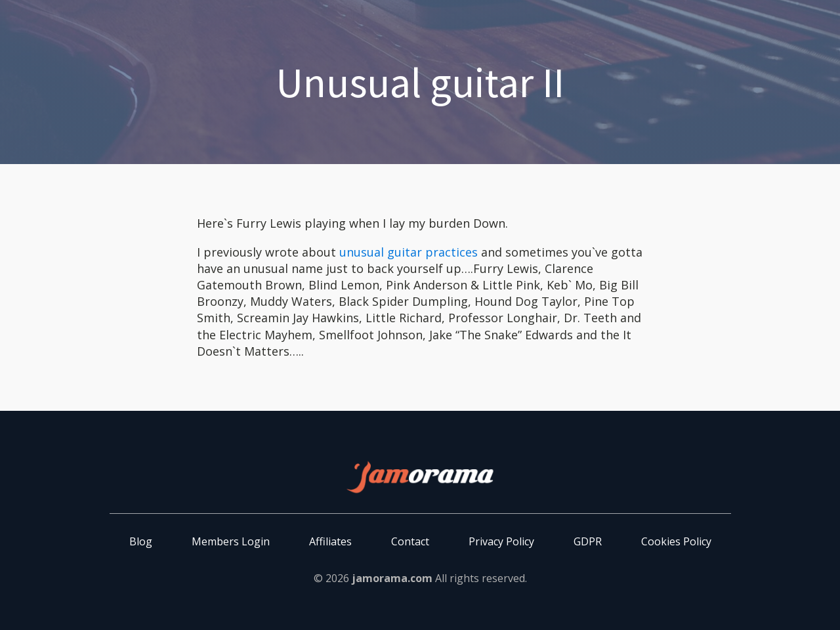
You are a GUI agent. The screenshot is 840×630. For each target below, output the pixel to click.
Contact (410, 541)
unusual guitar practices (409, 252)
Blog (141, 541)
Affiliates (330, 541)
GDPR (588, 541)
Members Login (231, 541)
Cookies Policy (676, 541)
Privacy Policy (501, 541)
